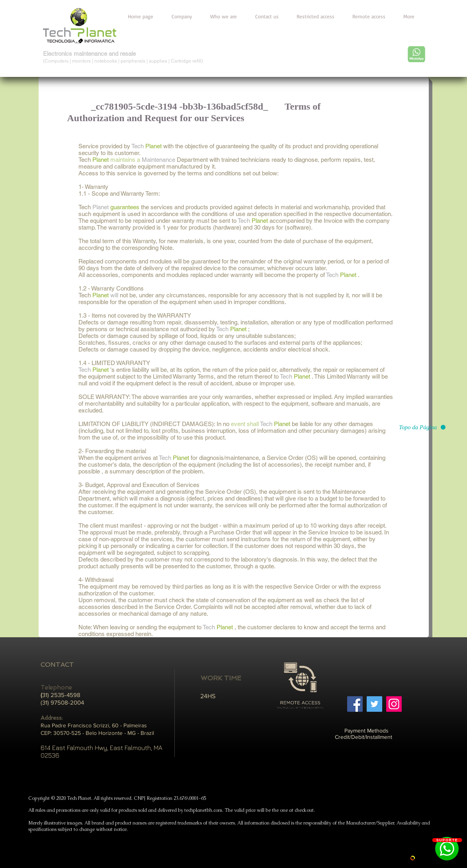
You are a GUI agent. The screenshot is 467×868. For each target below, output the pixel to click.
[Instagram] (394, 704)
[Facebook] (355, 704)
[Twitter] (374, 704)
